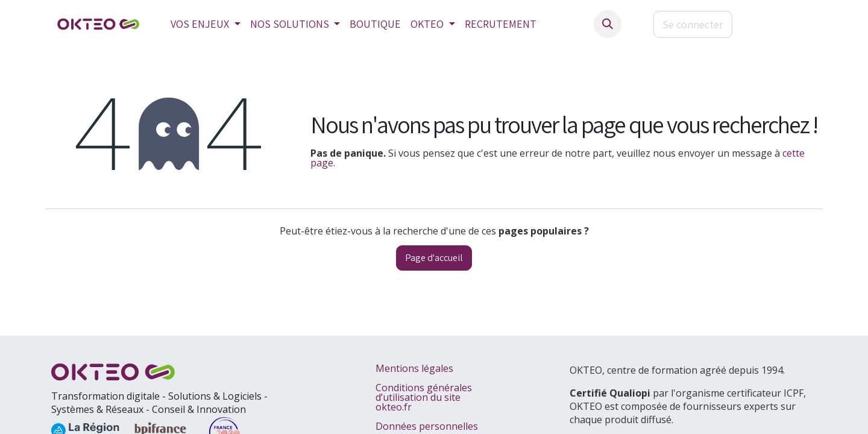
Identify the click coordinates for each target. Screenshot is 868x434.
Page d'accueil (434, 258)
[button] (608, 24)
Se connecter (693, 24)
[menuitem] (206, 24)
